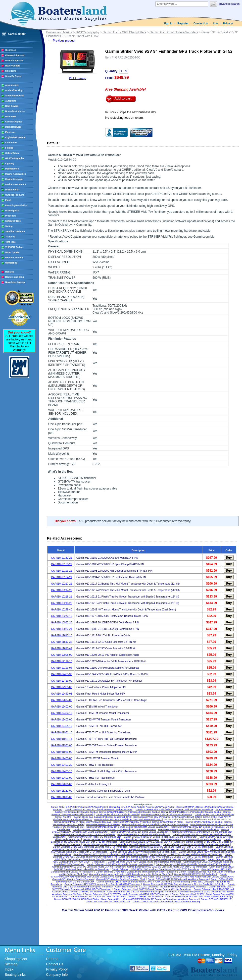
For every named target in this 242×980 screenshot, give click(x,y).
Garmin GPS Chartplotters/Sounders (174, 32)
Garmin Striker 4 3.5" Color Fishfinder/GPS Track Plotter (79, 807)
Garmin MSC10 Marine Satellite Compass (73, 879)
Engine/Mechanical (15, 137)
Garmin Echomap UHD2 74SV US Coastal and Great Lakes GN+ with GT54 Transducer (162, 859)
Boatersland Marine (59, 32)
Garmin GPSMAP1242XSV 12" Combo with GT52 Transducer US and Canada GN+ (114, 829)
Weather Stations (14, 258)
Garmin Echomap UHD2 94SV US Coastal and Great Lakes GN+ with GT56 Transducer (155, 869)
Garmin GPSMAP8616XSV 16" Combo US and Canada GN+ (85, 834)
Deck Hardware (13, 127)
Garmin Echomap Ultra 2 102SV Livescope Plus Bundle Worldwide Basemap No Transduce (161, 887)
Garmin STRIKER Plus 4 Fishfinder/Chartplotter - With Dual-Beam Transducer (174, 810)
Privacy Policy (57, 969)
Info (215, 23)
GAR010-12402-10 (62, 713)
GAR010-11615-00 (62, 797)
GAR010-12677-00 (62, 700)
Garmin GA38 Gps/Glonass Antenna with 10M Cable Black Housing (166, 902)
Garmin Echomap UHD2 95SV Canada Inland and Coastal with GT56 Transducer (136, 872)
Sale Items (11, 71)
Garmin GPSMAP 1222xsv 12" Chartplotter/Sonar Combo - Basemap (99, 810)
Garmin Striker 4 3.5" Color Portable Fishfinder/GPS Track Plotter (142, 807)
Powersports (12, 211)
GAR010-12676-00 (62, 784)
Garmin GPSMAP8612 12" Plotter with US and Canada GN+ (191, 839)
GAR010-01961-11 (62, 739)
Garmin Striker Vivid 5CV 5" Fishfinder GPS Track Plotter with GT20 (167, 817)
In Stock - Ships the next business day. (131, 112)
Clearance (11, 50)
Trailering (10, 237)
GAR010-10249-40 (62, 610)
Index (9, 969)
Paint (8, 200)
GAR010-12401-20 (62, 765)
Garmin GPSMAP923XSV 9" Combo (204, 822)
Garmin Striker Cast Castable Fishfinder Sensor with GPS (102, 817)
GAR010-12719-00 (62, 681)
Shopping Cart (16, 959)
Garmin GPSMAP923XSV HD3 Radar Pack (196, 874)
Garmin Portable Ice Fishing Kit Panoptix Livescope (167, 815)
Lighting (10, 163)
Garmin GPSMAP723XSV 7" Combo (132, 822)
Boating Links (15, 975)
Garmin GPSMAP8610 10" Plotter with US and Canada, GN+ (189, 829)
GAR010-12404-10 (62, 726)
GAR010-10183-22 (62, 564)
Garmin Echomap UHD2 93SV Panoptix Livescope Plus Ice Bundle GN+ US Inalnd (184, 884)
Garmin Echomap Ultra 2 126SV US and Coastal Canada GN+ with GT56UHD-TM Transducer (116, 897)
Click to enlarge (78, 78)
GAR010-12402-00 (62, 707)
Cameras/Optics (14, 122)
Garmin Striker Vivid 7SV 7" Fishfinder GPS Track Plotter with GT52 (128, 819)
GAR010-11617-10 (62, 635)
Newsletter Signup (15, 282)
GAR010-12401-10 (62, 771)
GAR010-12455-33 (62, 674)
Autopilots (11, 101)
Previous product (61, 41)
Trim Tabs (10, 242)
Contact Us (201, 23)
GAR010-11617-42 (62, 648)
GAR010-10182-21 (62, 558)
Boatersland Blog (15, 277)
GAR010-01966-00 (62, 752)
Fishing (9, 148)
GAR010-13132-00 (62, 791)
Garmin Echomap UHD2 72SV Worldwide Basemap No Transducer (143, 852)
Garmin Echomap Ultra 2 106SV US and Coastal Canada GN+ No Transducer (153, 889)
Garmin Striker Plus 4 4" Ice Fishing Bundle (117, 815)
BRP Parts (11, 116)
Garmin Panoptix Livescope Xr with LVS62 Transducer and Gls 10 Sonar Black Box (131, 874)
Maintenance (12, 169)
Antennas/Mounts (15, 96)
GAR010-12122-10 (62, 661)
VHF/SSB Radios (14, 247)
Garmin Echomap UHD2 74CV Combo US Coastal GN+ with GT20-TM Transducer (172, 857)
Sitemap (11, 964)
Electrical (10, 132)
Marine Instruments (16, 184)
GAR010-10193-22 (62, 571)
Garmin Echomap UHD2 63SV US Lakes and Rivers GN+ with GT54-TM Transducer (171, 847)
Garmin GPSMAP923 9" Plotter (168, 822)
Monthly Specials (14, 60)
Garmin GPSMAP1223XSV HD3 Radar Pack (137, 877)
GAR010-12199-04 (62, 668)
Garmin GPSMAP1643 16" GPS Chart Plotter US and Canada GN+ (87, 899)
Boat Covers (12, 106)
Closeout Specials (15, 55)
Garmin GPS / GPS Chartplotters (124, 32)
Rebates (10, 272)
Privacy (228, 23)
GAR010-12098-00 (62, 655)
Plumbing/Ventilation (16, 205)
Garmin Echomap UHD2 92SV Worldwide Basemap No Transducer (120, 864)
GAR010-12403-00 (62, 720)
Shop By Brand (13, 76)
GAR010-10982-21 (62, 629)
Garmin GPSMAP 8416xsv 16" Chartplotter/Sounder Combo (191, 812)
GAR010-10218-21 (62, 597)
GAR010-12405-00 (62, 758)
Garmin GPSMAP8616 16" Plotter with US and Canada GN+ (202, 832)
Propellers (11, 216)
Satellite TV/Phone (15, 231)
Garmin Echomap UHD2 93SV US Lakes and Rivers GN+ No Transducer (88, 867)
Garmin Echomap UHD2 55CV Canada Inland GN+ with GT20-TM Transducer (121, 844)
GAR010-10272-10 (62, 616)
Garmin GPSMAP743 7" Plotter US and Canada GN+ (144, 834)
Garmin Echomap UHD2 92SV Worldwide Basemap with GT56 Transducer (193, 864)
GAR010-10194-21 (62, 577)
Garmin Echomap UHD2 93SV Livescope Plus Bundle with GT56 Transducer (102, 884)
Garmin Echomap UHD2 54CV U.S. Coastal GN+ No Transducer (151, 842)
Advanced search (229, 4)
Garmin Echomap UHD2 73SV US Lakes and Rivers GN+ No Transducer (186, 854)
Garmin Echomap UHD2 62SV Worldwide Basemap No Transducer (196, 844)
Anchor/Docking (14, 90)
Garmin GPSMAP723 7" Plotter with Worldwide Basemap (83, 822)
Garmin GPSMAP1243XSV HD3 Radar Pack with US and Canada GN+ (197, 877)
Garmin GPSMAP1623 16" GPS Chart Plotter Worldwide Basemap (198, 897)
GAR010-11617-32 (62, 642)
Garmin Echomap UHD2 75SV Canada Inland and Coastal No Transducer (144, 862)
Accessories (12, 85)
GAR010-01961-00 (62, 745)
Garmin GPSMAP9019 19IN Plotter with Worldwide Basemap (178, 879)
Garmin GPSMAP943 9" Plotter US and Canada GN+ (95, 837)
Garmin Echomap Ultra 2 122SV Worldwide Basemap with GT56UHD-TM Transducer (127, 894)
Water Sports (12, 252)
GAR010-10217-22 (62, 590)
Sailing (9, 226)
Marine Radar (12, 190)
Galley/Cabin (12, 153)
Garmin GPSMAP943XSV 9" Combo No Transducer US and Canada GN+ (160, 837)
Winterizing (11, 263)
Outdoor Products (15, 195)
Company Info (57, 975)
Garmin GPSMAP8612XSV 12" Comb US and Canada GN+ (140, 832)
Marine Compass (14, 179)
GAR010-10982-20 (62, 623)
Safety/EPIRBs (13, 221)
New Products (13, 66)
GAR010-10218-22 (62, 603)
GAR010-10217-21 (62, 584)
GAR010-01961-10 (62, 733)
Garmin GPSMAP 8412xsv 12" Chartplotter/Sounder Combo (129, 812)
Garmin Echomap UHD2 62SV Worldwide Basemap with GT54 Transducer (90, 847)
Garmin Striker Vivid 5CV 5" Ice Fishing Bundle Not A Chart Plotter (155, 824)
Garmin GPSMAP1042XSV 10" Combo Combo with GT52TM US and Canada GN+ (128, 827)
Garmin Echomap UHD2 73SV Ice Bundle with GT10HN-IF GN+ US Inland (133, 882)
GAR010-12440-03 (62, 694)
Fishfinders (11, 143)
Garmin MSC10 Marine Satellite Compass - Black (121, 879)
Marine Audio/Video (16, 174)
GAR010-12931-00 (62, 687)
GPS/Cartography (15, 158)
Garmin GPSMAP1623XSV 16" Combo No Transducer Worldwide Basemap (161, 899)
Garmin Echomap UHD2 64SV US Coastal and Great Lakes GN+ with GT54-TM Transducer (162, 849)
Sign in (168, 23)
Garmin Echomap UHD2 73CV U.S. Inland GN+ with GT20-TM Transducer (110, 854)
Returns (52, 959)
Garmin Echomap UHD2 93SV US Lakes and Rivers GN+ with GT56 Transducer (167, 867)
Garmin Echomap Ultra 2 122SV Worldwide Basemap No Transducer (142, 892)
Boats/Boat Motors (15, 111)
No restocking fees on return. (124, 118)
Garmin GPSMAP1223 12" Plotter (103, 824)
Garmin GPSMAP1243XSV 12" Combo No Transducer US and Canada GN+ (121, 839)
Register (183, 23)
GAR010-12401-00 (62, 778)
